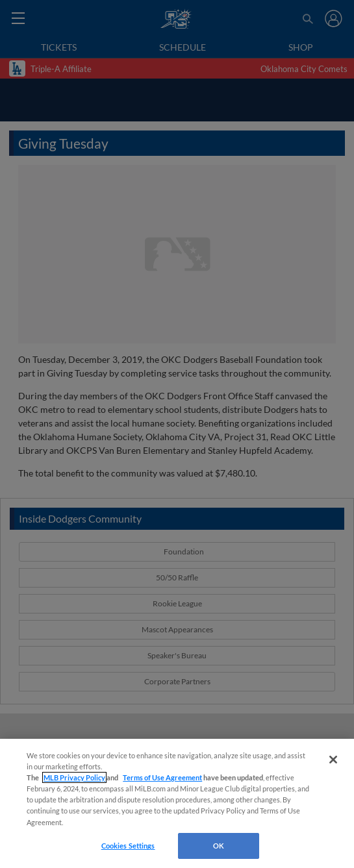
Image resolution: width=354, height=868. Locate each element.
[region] (177, 803)
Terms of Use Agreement (162, 777)
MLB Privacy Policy (74, 777)
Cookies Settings (128, 846)
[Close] (333, 760)
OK (219, 846)
